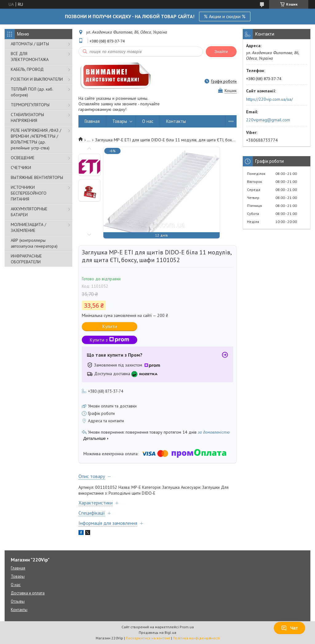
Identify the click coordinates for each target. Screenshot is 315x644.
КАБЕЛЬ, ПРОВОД (27, 69)
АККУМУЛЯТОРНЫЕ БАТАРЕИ (29, 212)
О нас (148, 121)
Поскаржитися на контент (148, 638)
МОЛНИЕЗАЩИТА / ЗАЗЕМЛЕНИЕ (28, 227)
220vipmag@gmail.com (268, 120)
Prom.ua (187, 627)
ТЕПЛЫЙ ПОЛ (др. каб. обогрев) (32, 92)
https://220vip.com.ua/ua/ (269, 99)
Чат (289, 628)
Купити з (110, 340)
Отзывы (18, 601)
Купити (110, 326)
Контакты (176, 121)
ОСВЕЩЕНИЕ (23, 158)
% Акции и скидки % (225, 16)
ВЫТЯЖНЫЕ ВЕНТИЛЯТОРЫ (37, 177)
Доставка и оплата (28, 593)
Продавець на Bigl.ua (157, 632)
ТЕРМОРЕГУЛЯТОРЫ (30, 105)
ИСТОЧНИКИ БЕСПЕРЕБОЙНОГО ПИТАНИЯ (29, 193)
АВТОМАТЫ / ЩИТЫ (30, 44)
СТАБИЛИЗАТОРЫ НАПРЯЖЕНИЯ (27, 117)
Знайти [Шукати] (221, 52)
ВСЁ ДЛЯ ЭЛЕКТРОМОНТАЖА (30, 57)
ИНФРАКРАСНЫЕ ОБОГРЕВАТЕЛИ (26, 259)
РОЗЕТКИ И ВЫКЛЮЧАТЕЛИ (37, 79)
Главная (92, 121)
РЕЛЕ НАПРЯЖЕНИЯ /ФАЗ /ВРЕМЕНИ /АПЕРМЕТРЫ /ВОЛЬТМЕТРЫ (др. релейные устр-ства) (36, 139)
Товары (120, 121)
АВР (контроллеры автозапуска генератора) (34, 243)
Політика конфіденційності (196, 638)
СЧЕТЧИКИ (21, 168)
